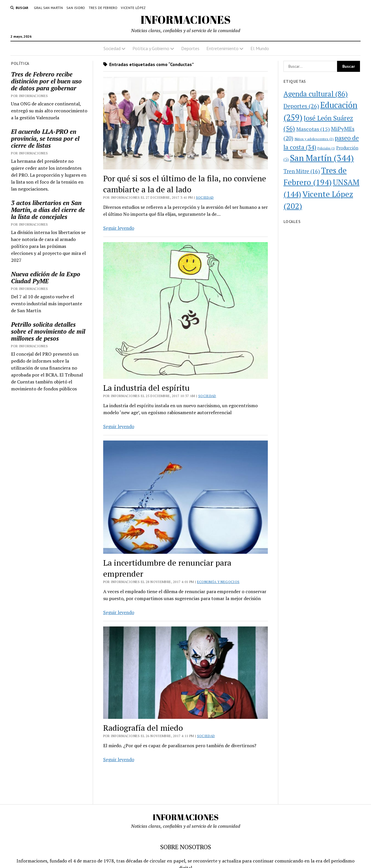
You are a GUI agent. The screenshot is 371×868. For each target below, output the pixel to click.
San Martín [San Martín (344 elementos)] (322, 158)
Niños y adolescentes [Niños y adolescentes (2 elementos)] (314, 139)
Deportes (190, 48)
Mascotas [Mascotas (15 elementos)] (313, 129)
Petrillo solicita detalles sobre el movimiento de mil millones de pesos (48, 331)
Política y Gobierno (151, 48)
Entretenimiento (222, 48)
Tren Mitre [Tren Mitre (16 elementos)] (302, 171)
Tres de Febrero (103, 8)
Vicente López (133, 8)
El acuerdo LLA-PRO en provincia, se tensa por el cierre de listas (45, 138)
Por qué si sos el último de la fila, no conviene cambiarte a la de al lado (185, 184)
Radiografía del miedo (143, 728)
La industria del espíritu (146, 388)
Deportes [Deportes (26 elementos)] (301, 106)
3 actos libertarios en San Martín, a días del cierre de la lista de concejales (48, 210)
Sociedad (112, 48)
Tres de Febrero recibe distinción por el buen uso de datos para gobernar (46, 81)
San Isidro (76, 8)
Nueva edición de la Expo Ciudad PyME (46, 277)
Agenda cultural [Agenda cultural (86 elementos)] (316, 94)
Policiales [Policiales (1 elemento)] (326, 148)
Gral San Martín (48, 8)
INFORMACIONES (186, 20)
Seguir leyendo (119, 228)
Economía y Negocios (218, 582)
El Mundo (260, 48)
